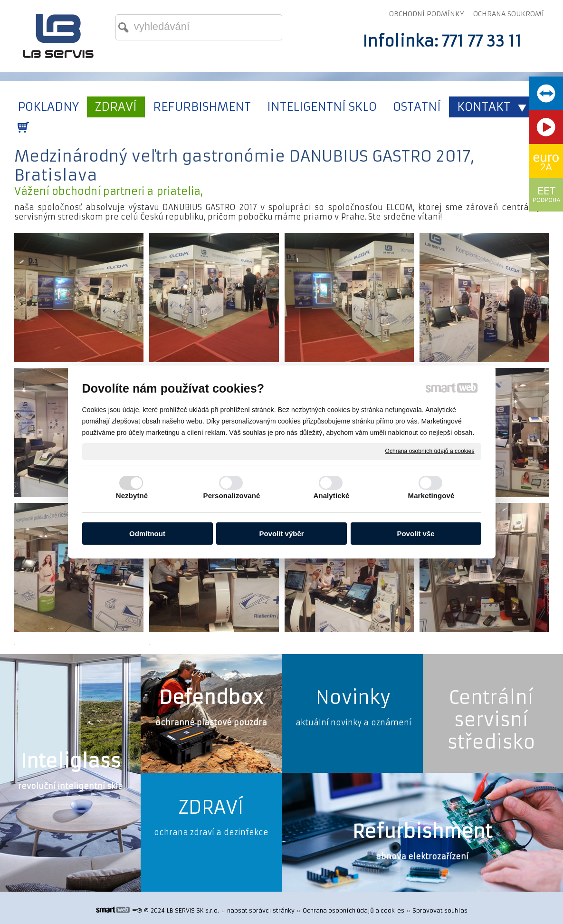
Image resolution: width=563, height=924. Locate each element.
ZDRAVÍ (211, 807)
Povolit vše (415, 534)
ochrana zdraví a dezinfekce (211, 832)
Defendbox (211, 698)
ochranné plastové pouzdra (211, 722)
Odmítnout (147, 534)
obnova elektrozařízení (422, 857)
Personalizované (232, 496)
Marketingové (431, 496)
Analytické (331, 496)
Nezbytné (132, 496)
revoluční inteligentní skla (71, 786)
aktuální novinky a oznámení (353, 722)
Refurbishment (422, 832)
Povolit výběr (281, 534)
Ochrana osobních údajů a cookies (430, 451)
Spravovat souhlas (440, 910)
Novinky (353, 698)
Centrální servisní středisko (491, 720)
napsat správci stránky (261, 910)
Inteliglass (71, 761)
